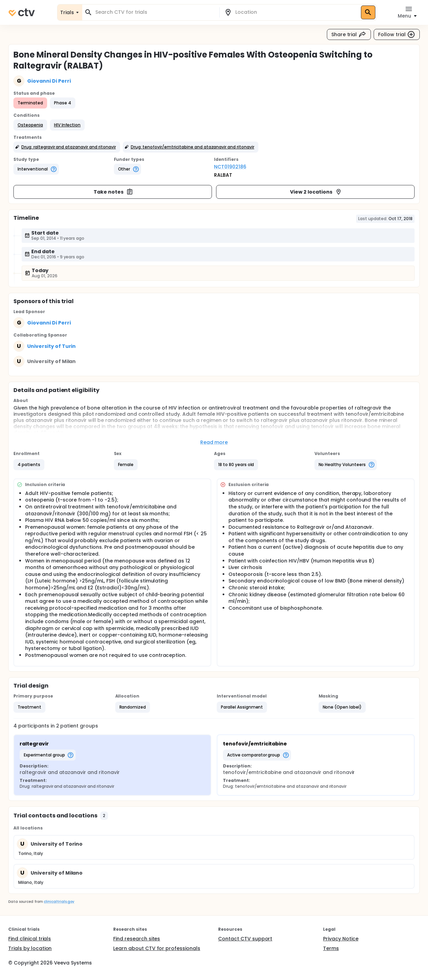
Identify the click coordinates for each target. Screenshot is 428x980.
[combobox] (155, 12)
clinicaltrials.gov (59, 902)
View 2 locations (316, 192)
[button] (30, 125)
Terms (331, 948)
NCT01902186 (230, 167)
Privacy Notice (341, 939)
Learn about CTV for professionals (157, 948)
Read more (214, 442)
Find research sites (137, 939)
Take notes (113, 192)
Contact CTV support (245, 939)
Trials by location (30, 948)
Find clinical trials (30, 939)
